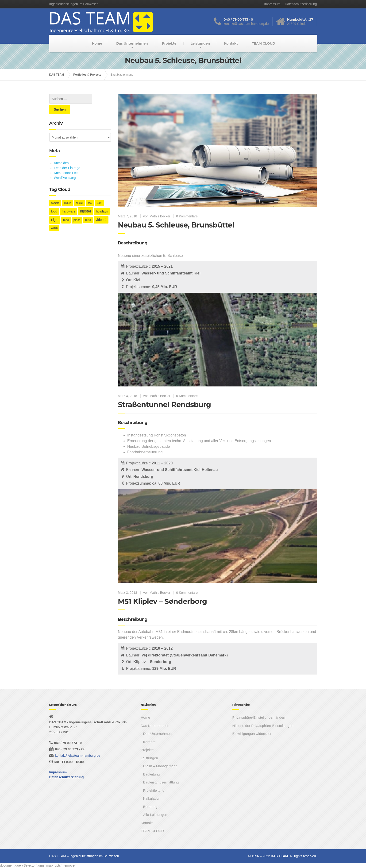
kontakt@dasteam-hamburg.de (77, 756)
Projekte (169, 43)
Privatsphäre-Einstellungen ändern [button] (259, 717)
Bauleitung (151, 774)
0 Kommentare (187, 216)
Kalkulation (152, 798)
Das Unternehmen (132, 43)
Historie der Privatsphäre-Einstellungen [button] (263, 726)
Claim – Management (160, 766)
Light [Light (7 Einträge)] (55, 209)
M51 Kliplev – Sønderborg (162, 601)
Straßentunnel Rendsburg (164, 405)
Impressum (272, 4)
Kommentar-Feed (67, 162)
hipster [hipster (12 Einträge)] (86, 201)
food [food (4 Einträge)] (54, 201)
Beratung (150, 807)
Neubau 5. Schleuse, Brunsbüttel (176, 225)
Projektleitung (154, 790)
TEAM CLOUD (264, 43)
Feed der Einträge (67, 157)
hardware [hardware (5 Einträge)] (69, 201)
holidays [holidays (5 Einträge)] (102, 201)
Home (97, 43)
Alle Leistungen (155, 815)
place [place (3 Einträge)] (77, 209)
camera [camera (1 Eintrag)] (55, 192)
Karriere (149, 742)
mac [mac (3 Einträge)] (66, 209)
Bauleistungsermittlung (161, 782)
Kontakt (231, 43)
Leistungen (200, 43)
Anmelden (61, 152)
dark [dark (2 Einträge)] (100, 192)
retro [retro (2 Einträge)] (88, 209)
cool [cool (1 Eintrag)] (90, 192)
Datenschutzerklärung (301, 4)
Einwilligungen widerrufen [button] (252, 734)
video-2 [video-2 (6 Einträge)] (101, 209)
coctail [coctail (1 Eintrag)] (79, 192)
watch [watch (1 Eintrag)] (54, 217)
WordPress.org (65, 167)
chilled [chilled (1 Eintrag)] (68, 192)
